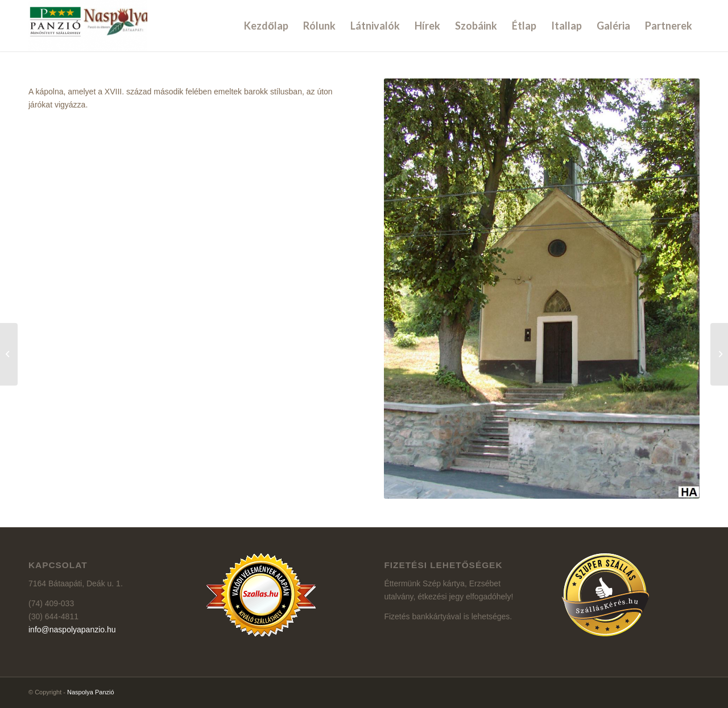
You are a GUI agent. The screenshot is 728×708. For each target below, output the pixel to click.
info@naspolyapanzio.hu (72, 630)
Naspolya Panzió (91, 692)
